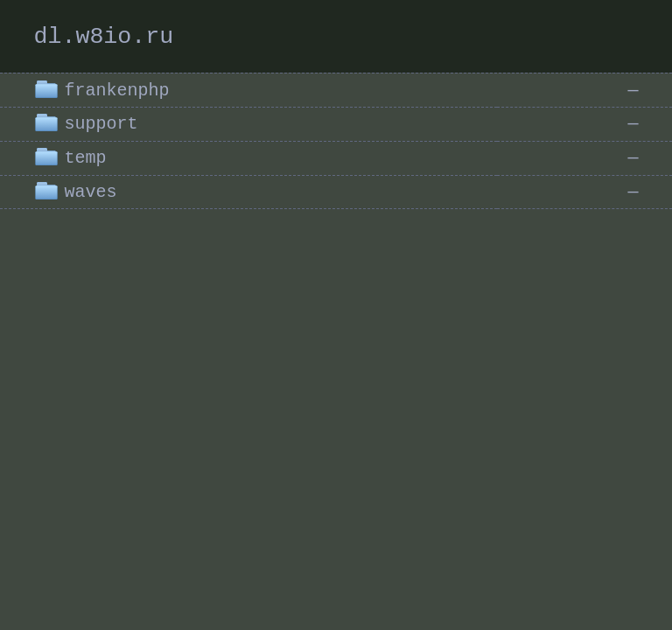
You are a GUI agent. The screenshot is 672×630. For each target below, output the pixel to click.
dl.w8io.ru (103, 37)
